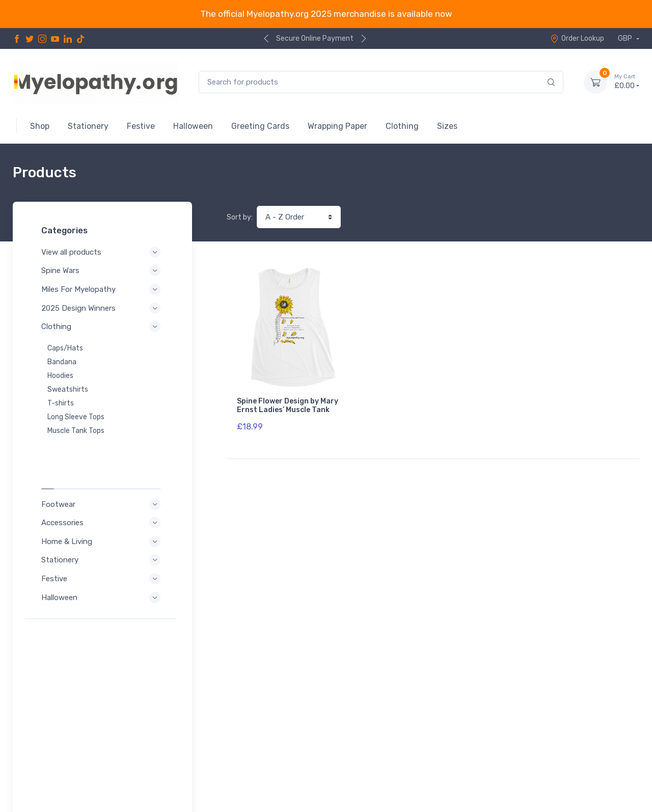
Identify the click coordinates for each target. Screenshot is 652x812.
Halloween (102, 544)
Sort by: (240, 217)
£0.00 (627, 82)
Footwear (102, 451)
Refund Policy (52, 779)
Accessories (102, 469)
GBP (626, 38)
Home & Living (102, 488)
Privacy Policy (52, 765)
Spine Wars (102, 270)
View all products (102, 252)
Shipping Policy (112, 779)
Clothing (102, 327)
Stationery (102, 506)
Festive (102, 525)
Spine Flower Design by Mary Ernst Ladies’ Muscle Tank (288, 405)
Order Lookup (577, 38)
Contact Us (618, 764)
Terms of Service (116, 765)
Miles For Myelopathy (102, 289)
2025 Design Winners (102, 308)
